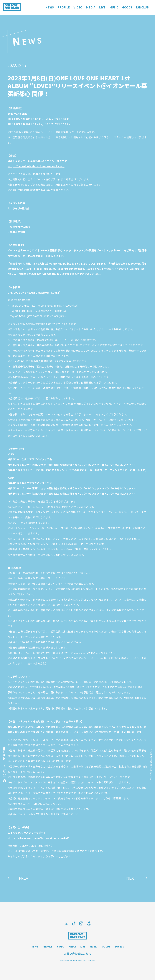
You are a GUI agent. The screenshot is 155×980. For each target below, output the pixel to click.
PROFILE (48, 947)
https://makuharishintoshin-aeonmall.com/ (36, 166)
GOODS (106, 947)
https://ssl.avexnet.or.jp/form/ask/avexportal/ (38, 838)
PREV (24, 878)
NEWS (35, 947)
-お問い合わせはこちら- (77, 954)
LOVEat (119, 947)
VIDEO (61, 947)
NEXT (131, 878)
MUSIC (94, 947)
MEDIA (72, 947)
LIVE (83, 947)
